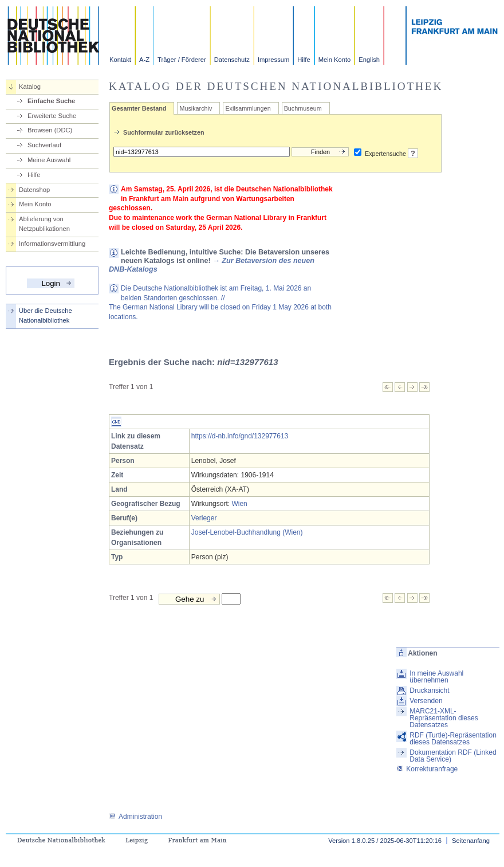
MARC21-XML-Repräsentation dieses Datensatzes (444, 718)
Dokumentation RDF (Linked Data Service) (453, 756)
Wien (239, 504)
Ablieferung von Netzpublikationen (44, 224)
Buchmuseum (303, 108)
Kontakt (120, 60)
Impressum (273, 60)
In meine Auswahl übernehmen (436, 677)
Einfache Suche (51, 101)
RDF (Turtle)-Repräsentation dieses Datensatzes (453, 739)
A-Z (144, 60)
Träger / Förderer (182, 60)
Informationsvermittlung (52, 244)
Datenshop (34, 190)
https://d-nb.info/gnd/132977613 (240, 436)
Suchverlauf (44, 145)
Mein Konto (335, 60)
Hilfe (304, 60)
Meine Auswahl (49, 160)
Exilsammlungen (248, 108)
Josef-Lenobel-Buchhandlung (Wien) (247, 532)
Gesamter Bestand (139, 108)
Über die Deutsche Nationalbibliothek (46, 315)
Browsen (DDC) (50, 130)
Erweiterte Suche (52, 116)
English (369, 60)
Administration (135, 817)
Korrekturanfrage (427, 769)
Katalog (30, 87)
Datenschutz (232, 60)
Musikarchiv (196, 108)
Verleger (204, 518)
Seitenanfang (471, 841)
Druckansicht (429, 691)
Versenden (426, 701)
